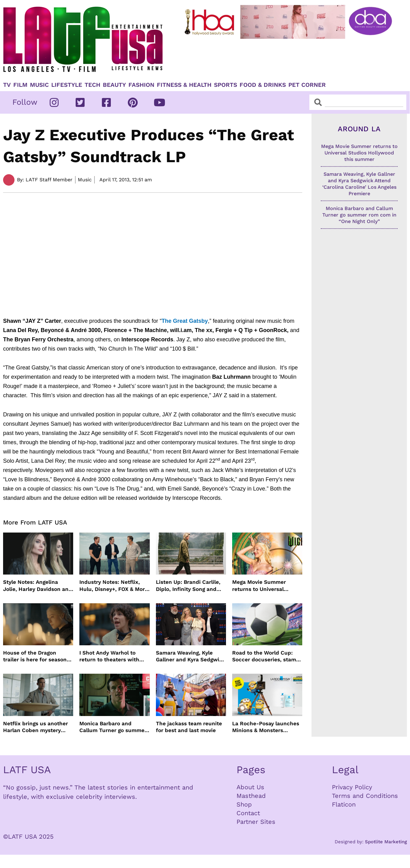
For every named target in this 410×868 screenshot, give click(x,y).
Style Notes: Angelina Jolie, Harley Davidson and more (38, 586)
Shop (244, 804)
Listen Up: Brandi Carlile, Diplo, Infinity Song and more (188, 586)
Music (39, 85)
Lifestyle (67, 85)
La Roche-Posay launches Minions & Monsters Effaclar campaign (266, 727)
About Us (250, 787)
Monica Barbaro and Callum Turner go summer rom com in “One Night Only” (113, 727)
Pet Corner (307, 85)
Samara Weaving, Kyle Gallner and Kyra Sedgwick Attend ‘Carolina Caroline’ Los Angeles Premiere (191, 656)
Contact (248, 813)
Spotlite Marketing (386, 842)
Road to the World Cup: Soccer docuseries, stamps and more (267, 656)
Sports (226, 85)
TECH (92, 85)
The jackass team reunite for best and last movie (189, 727)
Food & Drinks (263, 85)
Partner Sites (256, 822)
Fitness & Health (184, 85)
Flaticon (344, 804)
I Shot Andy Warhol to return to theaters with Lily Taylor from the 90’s (110, 656)
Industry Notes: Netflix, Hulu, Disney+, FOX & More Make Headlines (114, 586)
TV (7, 85)
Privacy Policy (352, 787)
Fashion (141, 85)
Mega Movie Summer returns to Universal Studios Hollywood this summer (262, 586)
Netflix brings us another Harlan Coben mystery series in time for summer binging (37, 727)
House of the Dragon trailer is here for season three (35, 656)
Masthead (251, 796)
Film (20, 85)
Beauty (114, 85)
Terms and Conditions (365, 796)
